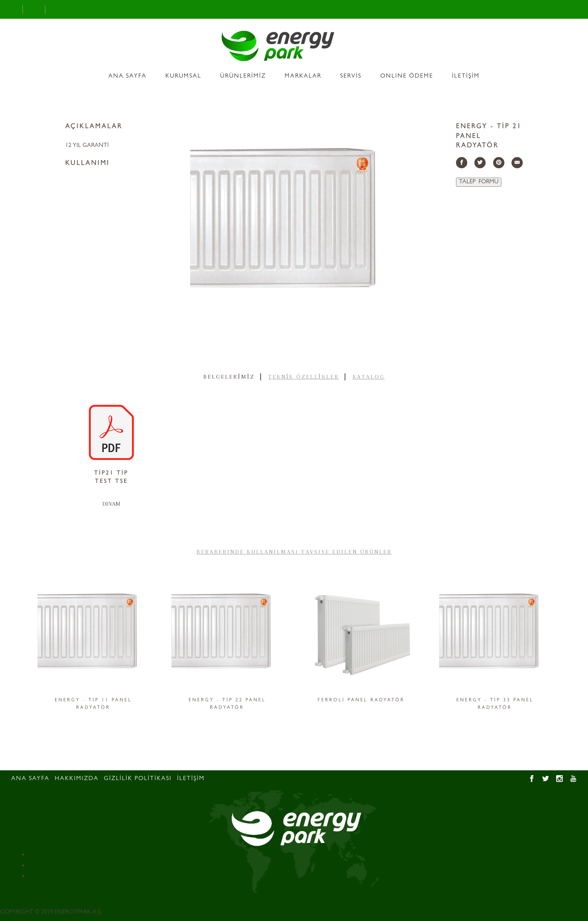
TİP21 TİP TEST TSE (111, 478)
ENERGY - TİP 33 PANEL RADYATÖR (495, 704)
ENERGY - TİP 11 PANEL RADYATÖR (93, 704)
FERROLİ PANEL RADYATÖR (361, 701)
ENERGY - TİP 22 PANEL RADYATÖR (227, 704)
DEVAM (111, 504)
